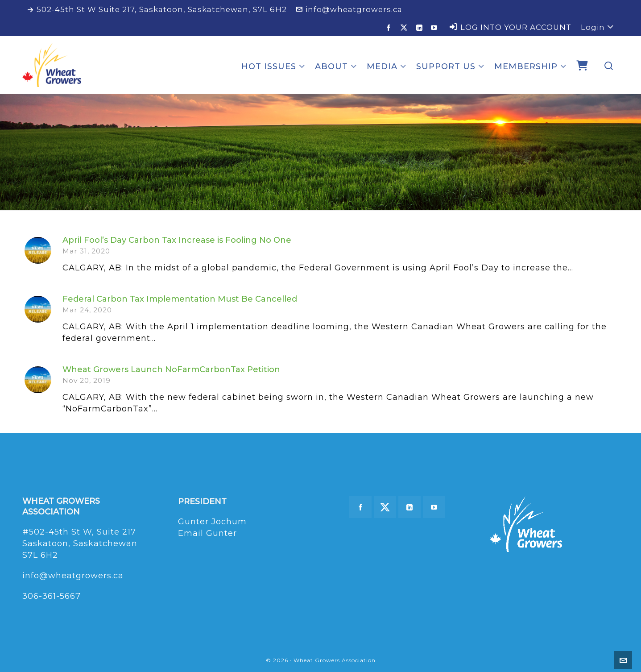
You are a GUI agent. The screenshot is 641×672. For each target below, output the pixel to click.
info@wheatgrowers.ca (349, 9)
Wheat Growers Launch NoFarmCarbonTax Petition (171, 369)
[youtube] (436, 27)
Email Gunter (207, 533)
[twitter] (405, 28)
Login (597, 27)
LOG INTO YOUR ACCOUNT (511, 27)
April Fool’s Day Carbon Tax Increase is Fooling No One (177, 240)
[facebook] (390, 27)
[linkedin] (421, 27)
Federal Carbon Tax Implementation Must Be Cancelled (180, 299)
